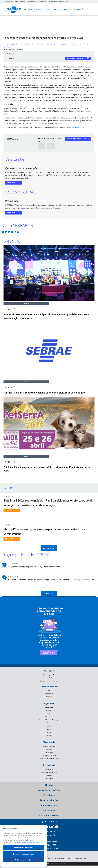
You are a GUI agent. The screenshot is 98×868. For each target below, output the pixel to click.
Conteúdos (47, 9)
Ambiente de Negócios (49, 790)
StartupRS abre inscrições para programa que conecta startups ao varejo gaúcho (44, 393)
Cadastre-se (49, 810)
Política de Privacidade (49, 755)
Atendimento (76, 9)
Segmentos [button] (49, 703)
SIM (41, 146)
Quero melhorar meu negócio (49, 681)
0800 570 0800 (49, 831)
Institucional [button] (49, 765)
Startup (49, 714)
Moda (49, 723)
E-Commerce (49, 717)
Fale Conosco (49, 752)
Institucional (9, 2)
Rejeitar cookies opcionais (24, 854)
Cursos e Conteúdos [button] (49, 687)
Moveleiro (49, 726)
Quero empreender (49, 675)
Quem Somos (49, 769)
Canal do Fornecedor (49, 815)
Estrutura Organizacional (49, 772)
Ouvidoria (49, 749)
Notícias (67, 9)
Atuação (49, 775)
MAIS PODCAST (49, 593)
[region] (24, 846)
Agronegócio (49, 708)
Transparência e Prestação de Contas (58, 2)
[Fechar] (44, 829)
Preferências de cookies (24, 860)
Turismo (49, 732)
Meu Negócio (29, 9)
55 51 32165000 (49, 845)
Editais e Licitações (20, 2)
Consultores (43, 2)
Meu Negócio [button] (49, 671)
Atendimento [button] (49, 742)
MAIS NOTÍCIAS (49, 548)
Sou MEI (49, 678)
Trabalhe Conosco (49, 805)
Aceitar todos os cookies (24, 848)
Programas (49, 697)
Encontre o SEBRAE (32, 2)
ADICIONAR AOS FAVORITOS (78, 58)
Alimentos (49, 711)
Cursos (39, 9)
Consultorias (57, 9)
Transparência (49, 778)
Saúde (49, 729)
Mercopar (49, 735)
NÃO (51, 146)
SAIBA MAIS (11, 183)
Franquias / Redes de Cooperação (49, 720)
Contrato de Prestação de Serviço (49, 758)
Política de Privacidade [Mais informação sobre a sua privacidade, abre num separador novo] (34, 842)
